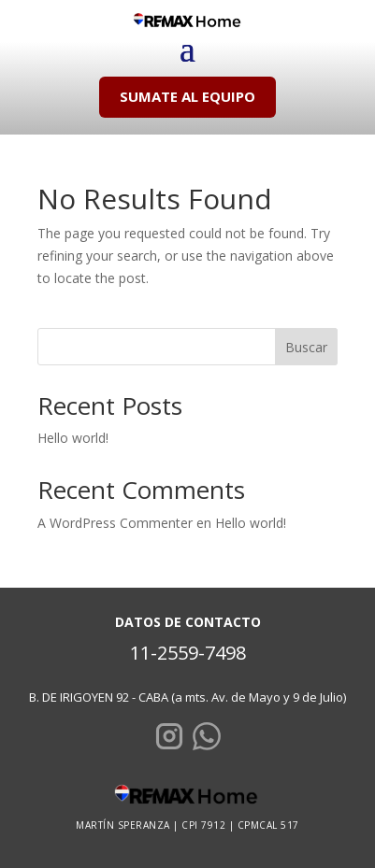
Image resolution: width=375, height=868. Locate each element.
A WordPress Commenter (115, 523)
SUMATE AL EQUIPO (187, 96)
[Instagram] (169, 740)
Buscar (306, 347)
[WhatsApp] (207, 740)
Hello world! (73, 438)
